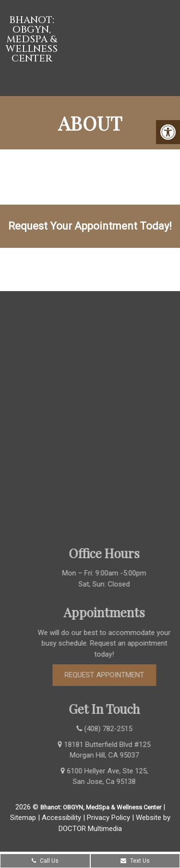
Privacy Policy (108, 818)
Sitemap (23, 818)
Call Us (45, 861)
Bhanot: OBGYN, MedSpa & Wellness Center (32, 39)
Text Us (135, 861)
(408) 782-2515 (88, 269)
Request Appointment (112, 675)
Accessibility (61, 818)
